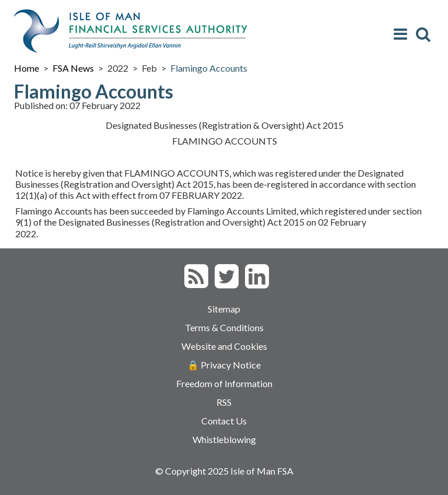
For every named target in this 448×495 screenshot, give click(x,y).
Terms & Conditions (224, 327)
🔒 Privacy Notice (224, 365)
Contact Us (224, 421)
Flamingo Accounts (209, 68)
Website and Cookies (224, 346)
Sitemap (224, 309)
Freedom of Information (224, 383)
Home (27, 68)
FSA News (73, 68)
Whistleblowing (224, 439)
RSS (224, 402)
